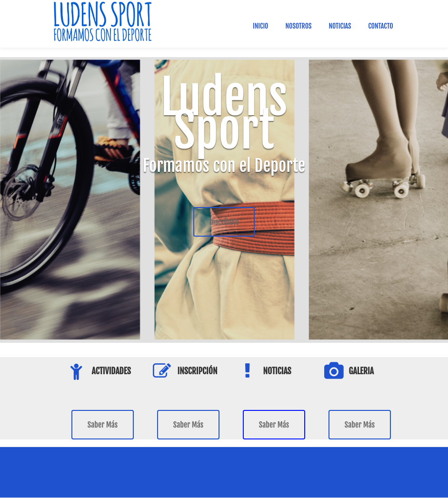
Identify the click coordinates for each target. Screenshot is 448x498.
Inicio (260, 26)
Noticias (340, 26)
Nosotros (298, 26)
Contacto (380, 26)
